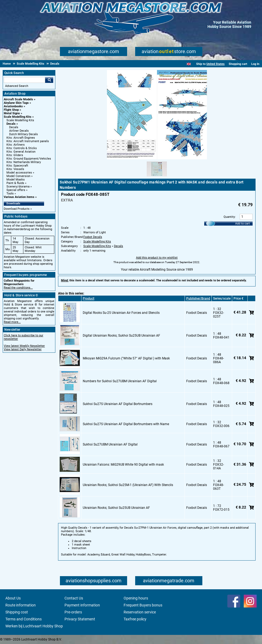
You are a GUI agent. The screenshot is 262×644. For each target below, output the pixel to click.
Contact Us (74, 598)
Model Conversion (18, 176)
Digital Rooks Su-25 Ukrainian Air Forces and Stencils (121, 313)
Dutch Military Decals (24, 134)
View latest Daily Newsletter (23, 349)
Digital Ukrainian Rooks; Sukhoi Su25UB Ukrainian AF (121, 336)
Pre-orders (73, 612)
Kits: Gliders (15, 155)
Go (49, 80)
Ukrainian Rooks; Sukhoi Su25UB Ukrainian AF (116, 508)
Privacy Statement (80, 619)
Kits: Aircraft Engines (21, 138)
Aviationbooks (13, 106)
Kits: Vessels (15, 169)
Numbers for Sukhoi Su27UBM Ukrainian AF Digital (120, 381)
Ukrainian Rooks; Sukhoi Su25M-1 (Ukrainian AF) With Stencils (128, 485)
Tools (10, 194)
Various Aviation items (19, 197)
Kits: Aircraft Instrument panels (28, 141)
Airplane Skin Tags (16, 103)
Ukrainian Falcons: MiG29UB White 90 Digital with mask (123, 465)
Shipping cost (17, 612)
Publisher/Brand (198, 299)
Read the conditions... (18, 288)
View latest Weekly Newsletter (24, 346)
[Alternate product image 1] (157, 177)
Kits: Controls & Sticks (22, 148)
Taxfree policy (135, 619)
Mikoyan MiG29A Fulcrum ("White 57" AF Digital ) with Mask (126, 358)
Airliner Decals (19, 131)
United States (216, 64)
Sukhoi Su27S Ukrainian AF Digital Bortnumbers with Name (126, 424)
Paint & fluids (15, 183)
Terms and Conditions (24, 619)
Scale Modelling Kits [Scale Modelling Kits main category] (20, 120)
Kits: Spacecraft (17, 166)
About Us (13, 598)
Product (89, 299)
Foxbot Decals (93, 237)
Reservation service (140, 612)
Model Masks (16, 180)
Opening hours (136, 598)
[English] (189, 64)
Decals (11, 124)
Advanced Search (17, 86)
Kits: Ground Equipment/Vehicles (29, 159)
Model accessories (19, 173)
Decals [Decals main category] (14, 127)
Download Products (17, 209)
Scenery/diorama (18, 187)
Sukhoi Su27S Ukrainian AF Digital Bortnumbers (118, 404)
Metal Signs (12, 113)
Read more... (12, 322)
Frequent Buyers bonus (143, 605)
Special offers (16, 190)
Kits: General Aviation (21, 152)
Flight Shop (11, 110)
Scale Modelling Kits (18, 117)
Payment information (82, 605)
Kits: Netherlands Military (24, 162)
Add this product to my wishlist (157, 258)
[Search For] (24, 80)
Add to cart (243, 224)
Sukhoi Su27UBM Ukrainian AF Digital (110, 444)
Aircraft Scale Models (18, 99)
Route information (21, 605)
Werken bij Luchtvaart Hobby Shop (34, 626)
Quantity (229, 217)
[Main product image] (157, 158)
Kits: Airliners (16, 145)
